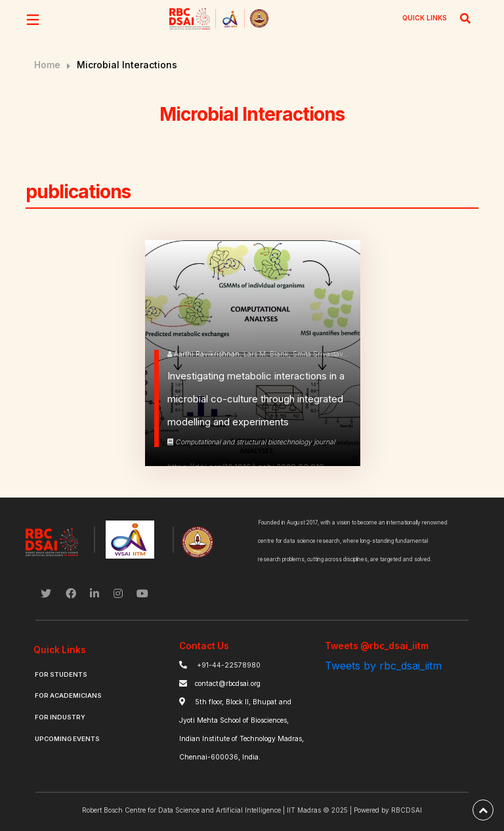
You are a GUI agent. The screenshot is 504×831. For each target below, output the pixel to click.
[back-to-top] (483, 810)
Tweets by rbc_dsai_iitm (383, 666)
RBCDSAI (407, 810)
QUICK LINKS (425, 18)
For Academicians (68, 695)
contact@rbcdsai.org (228, 684)
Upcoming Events (67, 739)
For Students (61, 674)
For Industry (60, 717)
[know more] (157, 398)
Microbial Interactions (127, 65)
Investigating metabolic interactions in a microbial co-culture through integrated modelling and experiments (256, 399)
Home (47, 65)
